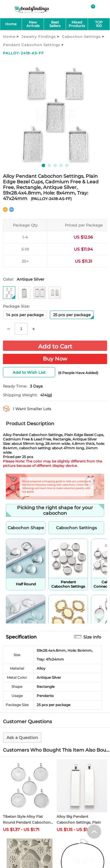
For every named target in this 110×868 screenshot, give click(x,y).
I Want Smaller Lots (32, 409)
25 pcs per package (73, 316)
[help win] (94, 814)
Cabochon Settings (81, 37)
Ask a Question (22, 738)
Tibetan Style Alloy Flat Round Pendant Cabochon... (28, 819)
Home (11, 24)
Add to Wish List (29, 372)
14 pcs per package (25, 315)
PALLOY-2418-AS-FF (23, 53)
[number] (21, 329)
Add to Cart (55, 346)
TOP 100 (99, 24)
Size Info (92, 637)
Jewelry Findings (39, 37)
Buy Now (55, 359)
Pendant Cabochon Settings (32, 45)
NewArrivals (33, 24)
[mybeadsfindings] (32, 13)
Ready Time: (15, 386)
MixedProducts (77, 24)
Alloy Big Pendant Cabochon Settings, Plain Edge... (79, 822)
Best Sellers (55, 24)
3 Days (36, 386)
